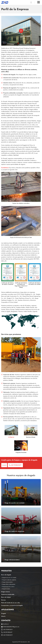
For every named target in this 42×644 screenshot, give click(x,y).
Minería (3, 616)
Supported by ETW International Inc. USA (21, 642)
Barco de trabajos (6, 597)
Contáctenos (5, 168)
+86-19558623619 (16, 465)
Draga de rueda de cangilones (14, 531)
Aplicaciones (8, 610)
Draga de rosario (6, 589)
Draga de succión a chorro (8, 587)
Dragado (4, 613)
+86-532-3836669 (8, 632)
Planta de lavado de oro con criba (10, 603)
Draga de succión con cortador (15, 503)
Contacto (6, 620)
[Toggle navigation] (39, 2)
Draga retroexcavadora (12, 560)
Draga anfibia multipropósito (9, 584)
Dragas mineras (5, 592)
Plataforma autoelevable (8, 594)
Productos (6, 571)
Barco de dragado (6, 575)
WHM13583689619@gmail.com (11, 627)
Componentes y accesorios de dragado (12, 605)
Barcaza (3, 600)
